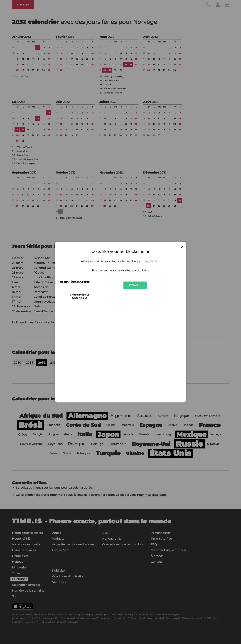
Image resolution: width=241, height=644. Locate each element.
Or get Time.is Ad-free (75, 282)
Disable (135, 285)
